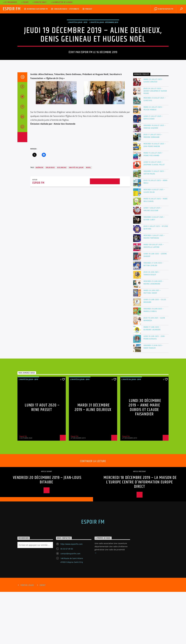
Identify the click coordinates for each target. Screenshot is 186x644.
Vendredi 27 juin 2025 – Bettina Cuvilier (153, 316)
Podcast (89, 9)
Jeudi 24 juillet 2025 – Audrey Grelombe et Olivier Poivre (155, 143)
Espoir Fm (12, 9)
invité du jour (76, 220)
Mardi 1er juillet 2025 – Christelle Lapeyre (154, 298)
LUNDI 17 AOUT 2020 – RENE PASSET (42, 460)
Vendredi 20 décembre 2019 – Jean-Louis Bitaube (47, 532)
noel (89, 220)
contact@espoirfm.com (70, 606)
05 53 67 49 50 (67, 601)
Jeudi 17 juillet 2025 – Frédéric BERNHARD (153, 188)
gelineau (62, 220)
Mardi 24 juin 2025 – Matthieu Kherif (152, 344)
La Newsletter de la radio (62, 2)
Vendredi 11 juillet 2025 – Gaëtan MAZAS (154, 225)
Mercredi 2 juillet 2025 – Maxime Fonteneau (154, 289)
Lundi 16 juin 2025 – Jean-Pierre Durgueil (154, 390)
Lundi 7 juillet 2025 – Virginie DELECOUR (153, 261)
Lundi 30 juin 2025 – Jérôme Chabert (155, 307)
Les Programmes (10, 2)
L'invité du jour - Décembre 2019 (104, 48)
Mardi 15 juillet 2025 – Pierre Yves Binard (153, 206)
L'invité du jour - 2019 (78, 48)
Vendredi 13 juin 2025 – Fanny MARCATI (153, 399)
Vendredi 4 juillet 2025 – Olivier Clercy (154, 270)
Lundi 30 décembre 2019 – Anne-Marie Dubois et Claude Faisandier (145, 460)
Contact (43, 637)
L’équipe (25, 2)
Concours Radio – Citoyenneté (67, 9)
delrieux (50, 220)
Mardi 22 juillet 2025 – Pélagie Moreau (153, 160)
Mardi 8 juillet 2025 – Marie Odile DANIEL (156, 252)
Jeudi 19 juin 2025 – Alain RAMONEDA (154, 371)
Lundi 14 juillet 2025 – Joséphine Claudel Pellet (154, 215)
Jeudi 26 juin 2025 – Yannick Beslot (152, 325)
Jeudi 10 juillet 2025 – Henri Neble (155, 234)
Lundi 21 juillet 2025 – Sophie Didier (153, 170)
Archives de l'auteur (105, 233)
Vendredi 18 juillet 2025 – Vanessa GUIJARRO (155, 179)
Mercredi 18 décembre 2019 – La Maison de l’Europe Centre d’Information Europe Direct (140, 534)
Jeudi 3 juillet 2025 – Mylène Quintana (156, 280)
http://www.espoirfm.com (71, 596)
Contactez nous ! (40, 2)
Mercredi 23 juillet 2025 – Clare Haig (155, 151)
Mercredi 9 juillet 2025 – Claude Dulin (154, 243)
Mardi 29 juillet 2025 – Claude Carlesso (153, 133)
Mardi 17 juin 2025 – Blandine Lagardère (152, 380)
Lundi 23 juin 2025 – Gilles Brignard (155, 353)
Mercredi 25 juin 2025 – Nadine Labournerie (154, 335)
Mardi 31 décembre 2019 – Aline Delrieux (93, 460)
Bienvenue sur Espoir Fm (37, 9)
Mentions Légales (27, 637)
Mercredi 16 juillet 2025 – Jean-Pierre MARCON (155, 197)
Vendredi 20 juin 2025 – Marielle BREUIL (154, 362)
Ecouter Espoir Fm (164, 9)
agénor (39, 220)
